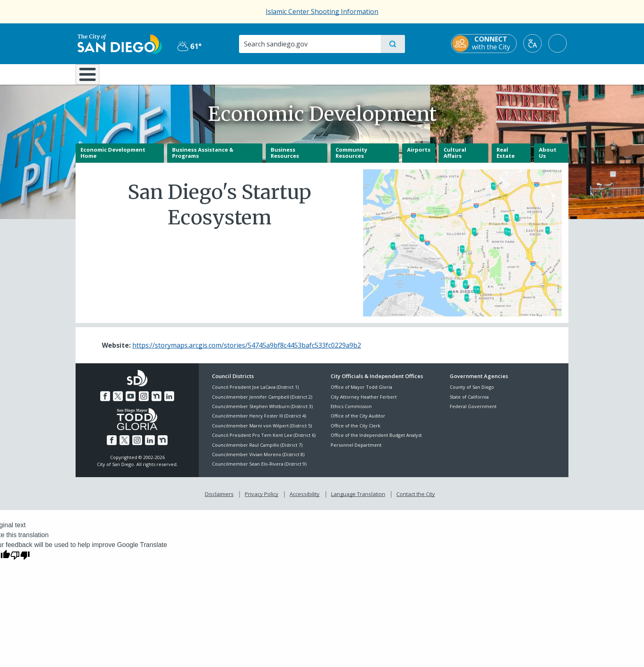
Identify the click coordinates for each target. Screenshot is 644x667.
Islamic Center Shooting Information (322, 12)
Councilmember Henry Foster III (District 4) (259, 422)
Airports (419, 155)
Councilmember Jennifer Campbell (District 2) (262, 403)
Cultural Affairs (455, 159)
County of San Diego (472, 393)
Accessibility (305, 500)
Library (368, 74)
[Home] (91, 77)
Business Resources (285, 159)
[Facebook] (105, 402)
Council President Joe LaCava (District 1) (255, 393)
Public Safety (448, 74)
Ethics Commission (351, 412)
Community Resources (351, 159)
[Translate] (534, 43)
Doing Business (293, 74)
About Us (548, 159)
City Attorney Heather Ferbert (364, 403)
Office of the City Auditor (358, 422)
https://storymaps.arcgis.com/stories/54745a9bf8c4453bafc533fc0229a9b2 (247, 351)
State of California (469, 403)
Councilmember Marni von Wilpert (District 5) (262, 431)
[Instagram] (144, 402)
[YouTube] (131, 402)
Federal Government (473, 412)
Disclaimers (219, 500)
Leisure (145, 74)
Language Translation (358, 500)
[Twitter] (118, 402)
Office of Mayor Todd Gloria (361, 393)
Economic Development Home (113, 159)
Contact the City (416, 500)
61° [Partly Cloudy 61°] (188, 46)
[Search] (309, 44)
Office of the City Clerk (355, 431)
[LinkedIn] (169, 402)
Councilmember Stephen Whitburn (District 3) (262, 412)
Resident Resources (221, 74)
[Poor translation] (20, 561)
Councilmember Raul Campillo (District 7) (257, 451)
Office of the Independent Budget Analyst (376, 441)
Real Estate (506, 159)
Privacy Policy (262, 500)
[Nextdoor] (156, 402)
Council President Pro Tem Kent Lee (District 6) (264, 441)
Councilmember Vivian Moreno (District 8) (258, 460)
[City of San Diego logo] (118, 43)
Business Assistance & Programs (203, 159)
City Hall (528, 74)
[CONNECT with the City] (485, 44)
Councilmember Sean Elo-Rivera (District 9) (259, 470)
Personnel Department (356, 451)
